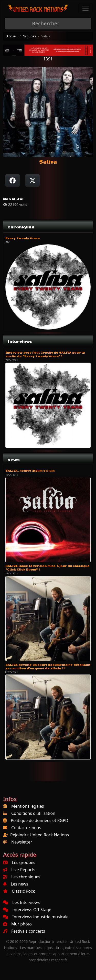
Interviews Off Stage (27, 910)
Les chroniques (22, 877)
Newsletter (22, 842)
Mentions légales (28, 806)
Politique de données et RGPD (40, 820)
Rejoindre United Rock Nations (40, 835)
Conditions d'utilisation (33, 813)
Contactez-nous (26, 828)
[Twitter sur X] (33, 181)
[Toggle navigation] (86, 8)
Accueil (12, 36)
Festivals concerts (24, 931)
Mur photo (17, 924)
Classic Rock (19, 891)
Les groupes (19, 862)
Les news (16, 884)
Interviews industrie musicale (36, 917)
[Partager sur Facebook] (13, 181)
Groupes (29, 36)
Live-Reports (19, 870)
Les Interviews (21, 902)
